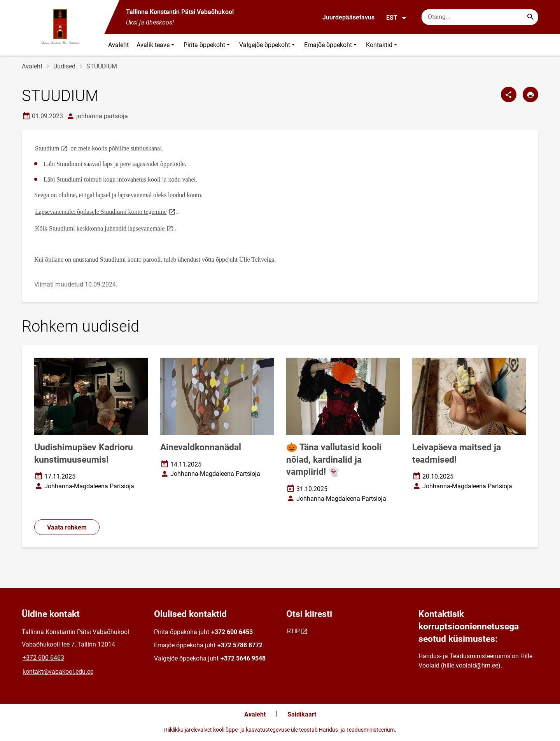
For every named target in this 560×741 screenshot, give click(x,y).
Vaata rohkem (67, 527)
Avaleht (118, 45)
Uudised (64, 66)
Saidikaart (302, 714)
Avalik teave (156, 45)
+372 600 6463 (43, 658)
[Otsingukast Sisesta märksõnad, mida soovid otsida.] (480, 17)
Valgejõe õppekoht (268, 45)
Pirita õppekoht (207, 45)
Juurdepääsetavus (348, 17)
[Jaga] (509, 94)
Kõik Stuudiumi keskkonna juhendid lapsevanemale (105, 228)
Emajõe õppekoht (331, 45)
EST (396, 18)
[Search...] (530, 17)
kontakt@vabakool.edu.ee (58, 672)
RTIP (293, 631)
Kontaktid (382, 45)
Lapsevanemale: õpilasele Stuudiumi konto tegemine (106, 211)
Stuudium (52, 148)
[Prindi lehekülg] (530, 94)
